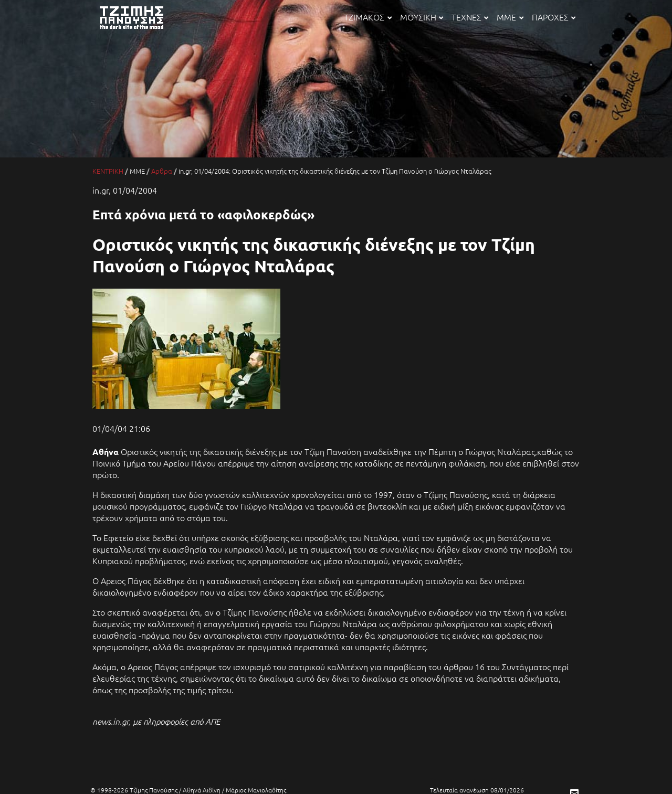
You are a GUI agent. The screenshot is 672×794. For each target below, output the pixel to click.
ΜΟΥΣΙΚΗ (422, 17)
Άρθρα (162, 171)
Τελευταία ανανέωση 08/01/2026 (477, 790)
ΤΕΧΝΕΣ (470, 17)
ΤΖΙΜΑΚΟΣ (367, 17)
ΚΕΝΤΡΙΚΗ (108, 171)
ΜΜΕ (510, 17)
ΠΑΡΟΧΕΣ (554, 17)
